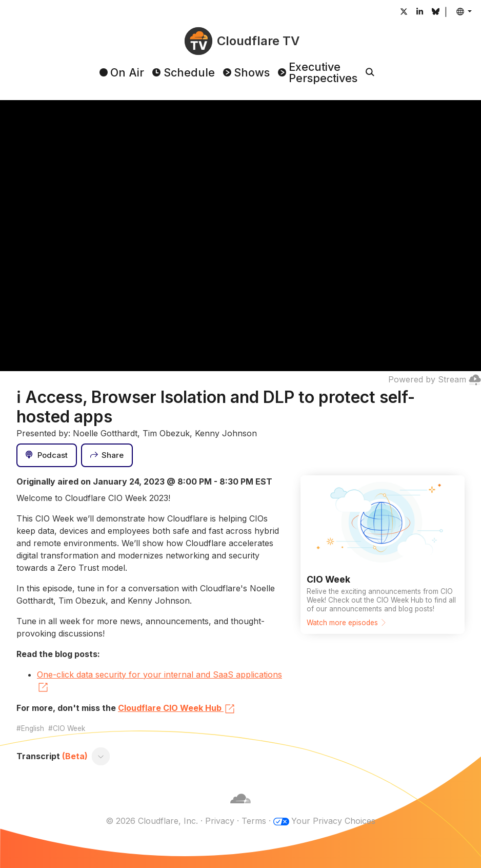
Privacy (220, 821)
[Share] (107, 455)
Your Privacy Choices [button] (333, 821)
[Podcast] (47, 455)
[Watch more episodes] (383, 555)
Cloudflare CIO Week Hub (177, 709)
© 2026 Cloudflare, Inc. (152, 821)
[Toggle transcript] (101, 756)
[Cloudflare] (240, 808)
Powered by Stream (435, 379)
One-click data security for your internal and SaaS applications (159, 682)
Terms (254, 821)
